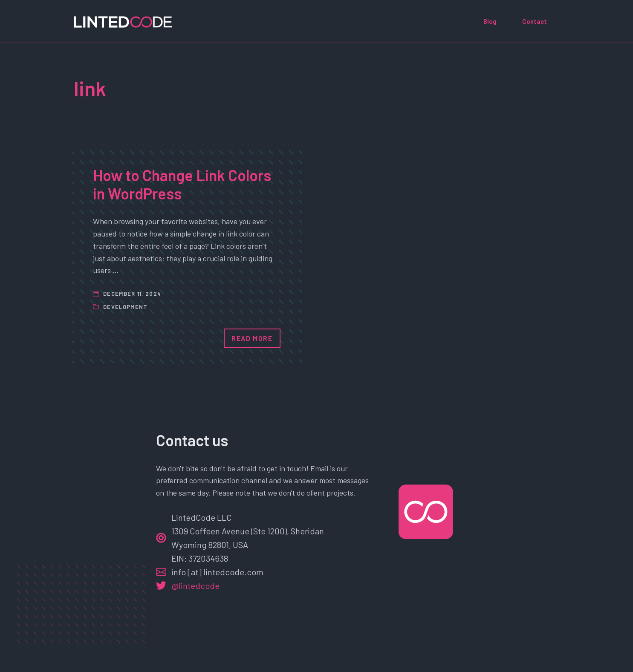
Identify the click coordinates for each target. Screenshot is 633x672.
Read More (252, 338)
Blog (490, 21)
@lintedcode (195, 585)
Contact (535, 21)
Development (125, 307)
